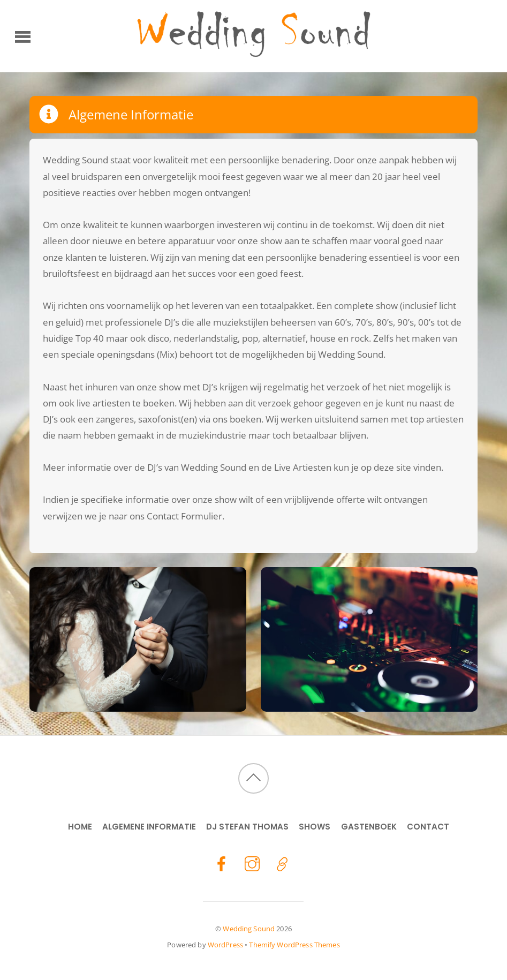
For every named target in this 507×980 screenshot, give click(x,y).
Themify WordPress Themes (294, 945)
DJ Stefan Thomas (247, 827)
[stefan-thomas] (283, 863)
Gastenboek (369, 827)
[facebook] (222, 863)
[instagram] (252, 863)
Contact (428, 827)
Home (80, 827)
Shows (315, 827)
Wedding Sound (249, 929)
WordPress (225, 945)
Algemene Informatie (149, 827)
